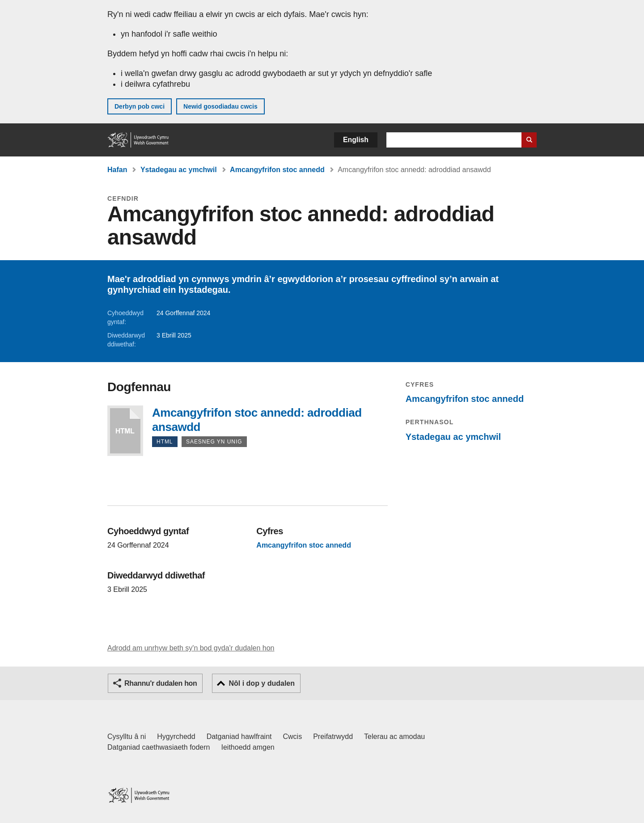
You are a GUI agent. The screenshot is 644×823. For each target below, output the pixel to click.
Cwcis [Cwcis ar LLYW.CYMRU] (293, 736)
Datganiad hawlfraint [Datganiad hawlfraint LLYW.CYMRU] (239, 736)
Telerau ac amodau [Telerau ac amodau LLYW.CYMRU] (394, 736)
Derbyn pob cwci (140, 106)
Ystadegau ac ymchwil (179, 170)
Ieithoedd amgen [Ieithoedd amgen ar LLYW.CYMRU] (248, 747)
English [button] (356, 140)
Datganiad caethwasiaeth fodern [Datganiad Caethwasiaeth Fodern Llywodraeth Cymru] (159, 747)
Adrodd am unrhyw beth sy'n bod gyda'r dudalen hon (191, 648)
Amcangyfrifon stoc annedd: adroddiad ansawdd (125, 431)
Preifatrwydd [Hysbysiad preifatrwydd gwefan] (333, 736)
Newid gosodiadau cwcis (220, 106)
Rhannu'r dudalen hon (161, 683)
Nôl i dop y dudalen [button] (262, 683)
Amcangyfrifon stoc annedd (277, 170)
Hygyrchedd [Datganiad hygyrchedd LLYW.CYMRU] (176, 736)
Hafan (117, 170)
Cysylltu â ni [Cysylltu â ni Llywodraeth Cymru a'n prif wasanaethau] (127, 736)
